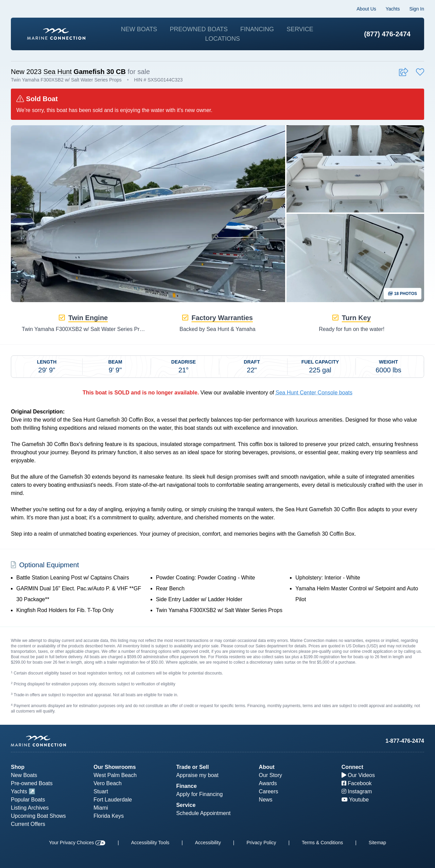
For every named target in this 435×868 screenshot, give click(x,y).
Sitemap (377, 843)
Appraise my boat (197, 775)
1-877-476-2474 (405, 741)
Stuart (101, 791)
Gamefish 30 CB (100, 72)
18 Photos (403, 294)
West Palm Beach (115, 775)
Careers (269, 791)
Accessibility (208, 843)
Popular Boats (28, 800)
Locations (222, 39)
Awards (268, 783)
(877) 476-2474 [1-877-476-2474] (387, 34)
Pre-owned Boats (32, 783)
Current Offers (28, 824)
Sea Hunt (58, 72)
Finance (186, 786)
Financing (257, 29)
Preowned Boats (199, 29)
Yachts (393, 9)
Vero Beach (108, 783)
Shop (18, 767)
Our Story (271, 775)
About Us (366, 9)
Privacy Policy (261, 843)
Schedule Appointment (203, 813)
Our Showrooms (115, 767)
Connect (352, 767)
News (266, 800)
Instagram (357, 791)
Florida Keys (109, 816)
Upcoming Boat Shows (38, 816)
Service (300, 29)
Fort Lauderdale (113, 800)
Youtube (355, 800)
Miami (101, 808)
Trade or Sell (192, 767)
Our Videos (358, 775)
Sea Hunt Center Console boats (314, 393)
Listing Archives (30, 808)
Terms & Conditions (322, 843)
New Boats (139, 29)
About (267, 767)
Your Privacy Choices (77, 843)
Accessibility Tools (150, 843)
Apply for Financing (199, 794)
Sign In (417, 9)
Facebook (357, 783)
